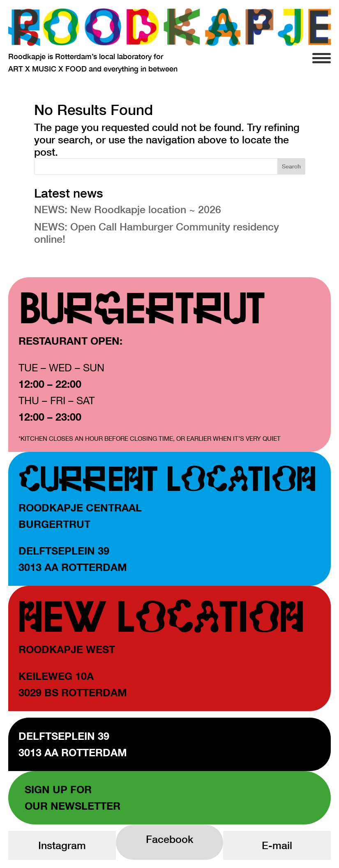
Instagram (62, 845)
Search (291, 166)
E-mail (277, 845)
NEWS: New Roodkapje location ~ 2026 (128, 209)
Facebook (169, 839)
